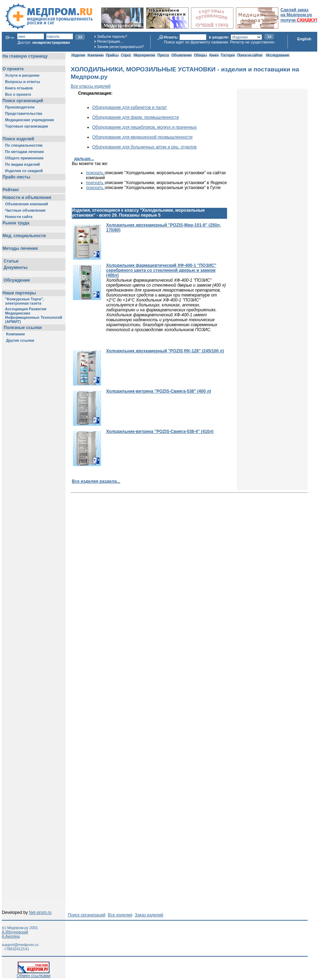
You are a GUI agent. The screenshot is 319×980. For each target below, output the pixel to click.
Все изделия (120, 915)
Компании (95, 55)
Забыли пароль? (112, 36)
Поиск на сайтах (250, 55)
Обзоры (201, 55)
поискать (95, 173)
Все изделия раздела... (96, 481)
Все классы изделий (91, 86)
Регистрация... (110, 41)
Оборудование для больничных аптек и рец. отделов (144, 147)
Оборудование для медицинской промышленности (143, 137)
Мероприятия (144, 55)
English (304, 39)
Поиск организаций (87, 915)
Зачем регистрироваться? (121, 47)
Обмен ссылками (34, 974)
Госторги (228, 55)
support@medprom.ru (20, 945)
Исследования (277, 55)
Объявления (181, 55)
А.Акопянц (11, 936)
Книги (214, 55)
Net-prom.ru (40, 912)
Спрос (126, 55)
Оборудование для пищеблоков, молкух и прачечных (145, 127)
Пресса (163, 55)
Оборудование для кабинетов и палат (130, 107)
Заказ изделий (149, 915)
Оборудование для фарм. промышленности (136, 117)
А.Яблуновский (15, 932)
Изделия (78, 55)
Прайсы (112, 55)
